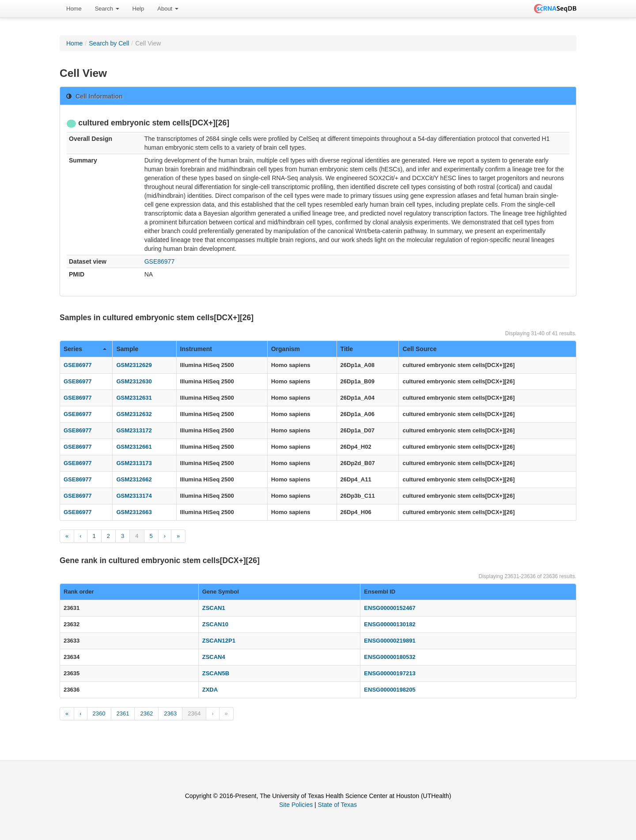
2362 (146, 713)
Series (85, 349)
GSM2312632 (134, 414)
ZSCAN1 (214, 608)
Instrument (196, 349)
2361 (123, 713)
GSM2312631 (134, 398)
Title (347, 349)
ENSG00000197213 (390, 673)
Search (107, 9)
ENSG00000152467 (390, 608)
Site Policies (296, 805)
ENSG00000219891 (390, 641)
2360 (99, 713)
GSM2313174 (134, 496)
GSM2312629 (134, 365)
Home (74, 9)
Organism (286, 349)
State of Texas (337, 805)
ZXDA (210, 690)
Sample (127, 349)
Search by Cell (109, 43)
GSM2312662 (134, 479)
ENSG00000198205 (390, 690)
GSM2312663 (134, 512)
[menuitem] (74, 9)
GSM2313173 (134, 463)
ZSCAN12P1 (219, 641)
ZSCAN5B (216, 673)
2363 (170, 713)
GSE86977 (160, 261)
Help (138, 9)
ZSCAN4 (214, 657)
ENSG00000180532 (390, 657)
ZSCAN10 (215, 624)
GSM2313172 (134, 430)
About (168, 9)
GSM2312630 (134, 381)
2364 (194, 713)
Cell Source (419, 349)
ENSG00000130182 (390, 624)
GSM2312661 (134, 447)
